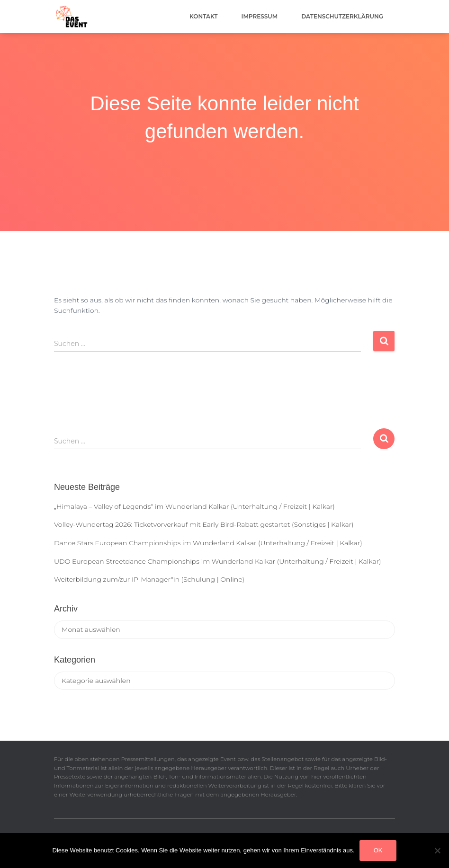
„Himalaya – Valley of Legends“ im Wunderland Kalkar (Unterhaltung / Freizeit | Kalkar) (194, 506)
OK (378, 850)
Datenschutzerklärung (342, 16)
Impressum (260, 16)
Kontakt (204, 16)
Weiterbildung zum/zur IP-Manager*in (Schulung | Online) (149, 579)
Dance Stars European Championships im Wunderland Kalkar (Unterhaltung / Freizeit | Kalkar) (208, 543)
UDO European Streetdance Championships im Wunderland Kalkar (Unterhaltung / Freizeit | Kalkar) (217, 561)
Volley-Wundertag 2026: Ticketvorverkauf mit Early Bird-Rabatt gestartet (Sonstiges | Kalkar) (204, 524)
